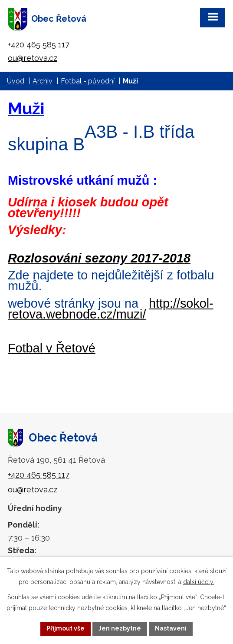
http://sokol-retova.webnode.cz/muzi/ (111, 309)
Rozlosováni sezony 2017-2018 (99, 258)
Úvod (16, 81)
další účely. (199, 582)
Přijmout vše (66, 628)
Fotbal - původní (88, 81)
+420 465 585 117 (39, 45)
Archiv (43, 81)
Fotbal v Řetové (52, 348)
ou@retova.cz (33, 58)
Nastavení (171, 628)
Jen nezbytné (120, 628)
